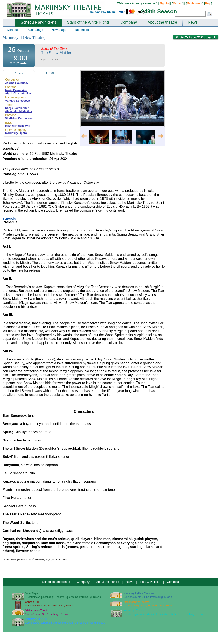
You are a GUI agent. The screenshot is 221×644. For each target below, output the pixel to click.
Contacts (173, 582)
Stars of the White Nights (88, 22)
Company (129, 22)
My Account (195, 3)
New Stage (59, 30)
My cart (178, 3)
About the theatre (162, 22)
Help (208, 3)
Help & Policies (150, 582)
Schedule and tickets (39, 22)
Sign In (164, 3)
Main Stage (35, 30)
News (193, 22)
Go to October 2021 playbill (196, 37)
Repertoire (82, 30)
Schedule (13, 30)
